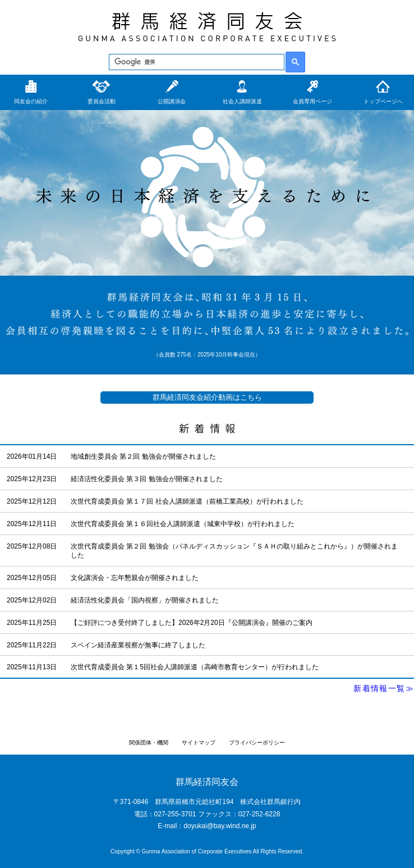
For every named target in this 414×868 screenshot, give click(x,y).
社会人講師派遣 (242, 101)
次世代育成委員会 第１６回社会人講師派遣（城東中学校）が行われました (183, 524)
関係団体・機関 (149, 743)
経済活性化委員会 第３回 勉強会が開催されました (147, 479)
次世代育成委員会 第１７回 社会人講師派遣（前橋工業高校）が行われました (187, 501)
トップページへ (383, 101)
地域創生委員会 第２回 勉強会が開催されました (143, 456)
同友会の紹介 (31, 101)
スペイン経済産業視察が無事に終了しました (138, 645)
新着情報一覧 (379, 688)
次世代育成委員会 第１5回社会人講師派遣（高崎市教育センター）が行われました (195, 667)
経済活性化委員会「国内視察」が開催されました (145, 600)
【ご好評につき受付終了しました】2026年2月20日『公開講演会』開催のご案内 (192, 623)
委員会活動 (102, 101)
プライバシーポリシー (257, 743)
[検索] (196, 62)
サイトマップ (199, 743)
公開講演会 (172, 101)
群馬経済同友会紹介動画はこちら (207, 397)
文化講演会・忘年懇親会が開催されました (135, 578)
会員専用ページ (312, 101)
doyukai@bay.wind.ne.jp (220, 826)
